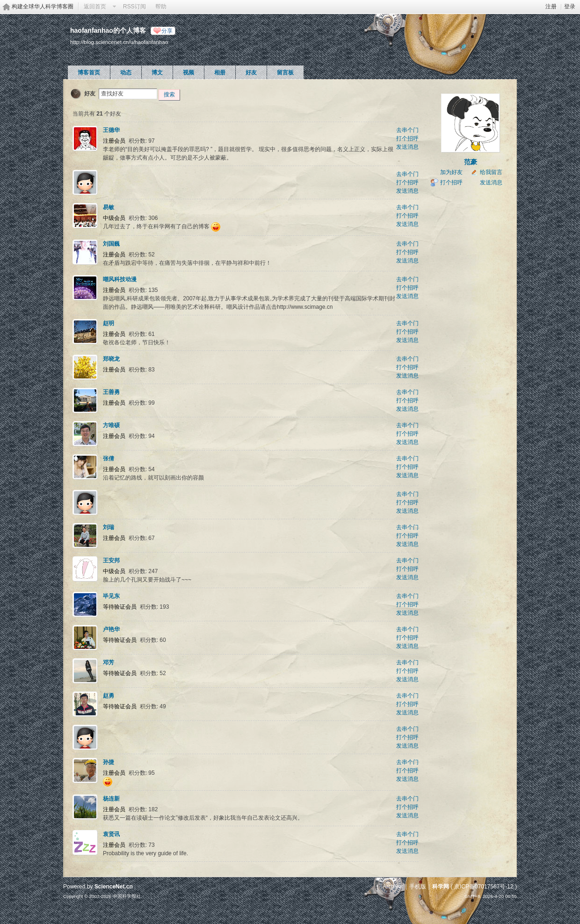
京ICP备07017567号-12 (484, 887)
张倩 (109, 458)
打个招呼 (407, 138)
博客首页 (89, 73)
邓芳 (109, 662)
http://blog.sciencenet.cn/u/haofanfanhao (119, 42)
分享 (167, 31)
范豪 (471, 162)
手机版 (418, 887)
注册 (551, 7)
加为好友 (451, 172)
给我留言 (491, 172)
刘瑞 (109, 527)
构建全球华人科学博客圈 (43, 7)
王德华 (111, 130)
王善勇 (111, 392)
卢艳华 (111, 629)
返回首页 (95, 7)
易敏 (109, 207)
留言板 (285, 73)
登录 (570, 7)
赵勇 (109, 696)
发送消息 (407, 147)
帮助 (161, 7)
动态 (126, 73)
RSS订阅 (134, 7)
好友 (251, 73)
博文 (157, 73)
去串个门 (407, 130)
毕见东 (111, 596)
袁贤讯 (111, 834)
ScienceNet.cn (114, 887)
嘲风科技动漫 (120, 279)
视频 (188, 73)
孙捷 (109, 762)
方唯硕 (111, 425)
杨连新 (111, 799)
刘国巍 (111, 244)
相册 (220, 73)
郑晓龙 (111, 359)
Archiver (393, 887)
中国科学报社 (127, 896)
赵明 (109, 323)
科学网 (441, 887)
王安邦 (111, 560)
